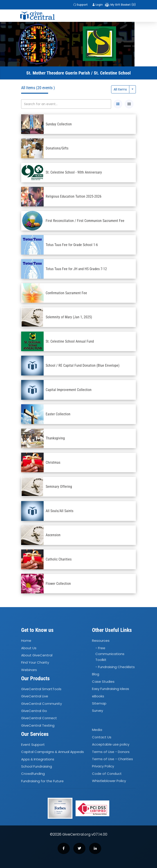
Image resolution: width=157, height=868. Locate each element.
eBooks (98, 696)
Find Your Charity (35, 663)
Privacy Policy (103, 766)
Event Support (33, 745)
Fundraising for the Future (42, 781)
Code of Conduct (107, 774)
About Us (29, 648)
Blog (96, 674)
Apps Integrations (38, 759)
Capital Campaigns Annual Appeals (53, 752)
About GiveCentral (37, 655)
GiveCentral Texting (38, 725)
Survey (98, 711)
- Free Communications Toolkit (110, 654)
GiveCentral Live (35, 696)
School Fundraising (37, 766)
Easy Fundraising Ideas (111, 689)
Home (26, 641)
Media (97, 730)
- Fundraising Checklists (115, 667)
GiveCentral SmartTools (41, 689)
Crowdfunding (33, 774)
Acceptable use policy (111, 744)
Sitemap (99, 703)
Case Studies (103, 682)
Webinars (29, 670)
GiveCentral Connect (39, 718)
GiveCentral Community (41, 704)
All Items (120, 89)
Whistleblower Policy (109, 781)
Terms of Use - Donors (111, 752)
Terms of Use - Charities (112, 759)
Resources (101, 641)
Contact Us (102, 737)
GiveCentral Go (34, 711)
